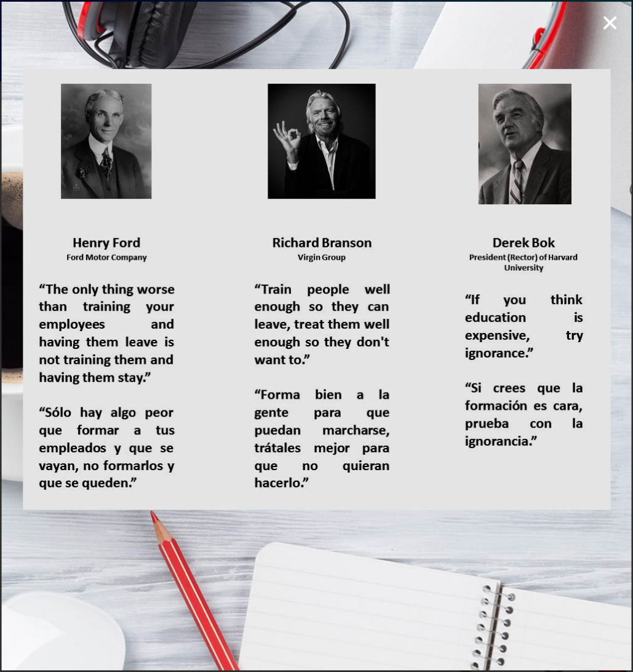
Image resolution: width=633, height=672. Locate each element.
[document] (316, 336)
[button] (593, 41)
